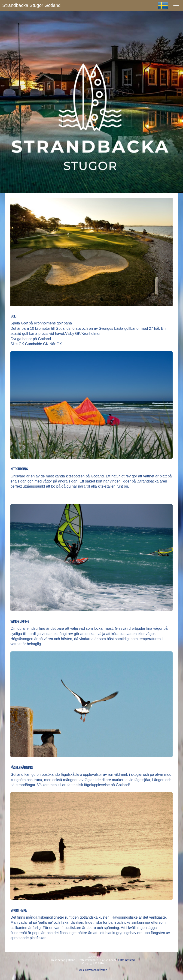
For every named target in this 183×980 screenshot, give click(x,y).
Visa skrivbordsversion (93, 970)
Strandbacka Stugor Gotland (31, 5)
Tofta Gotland (126, 960)
